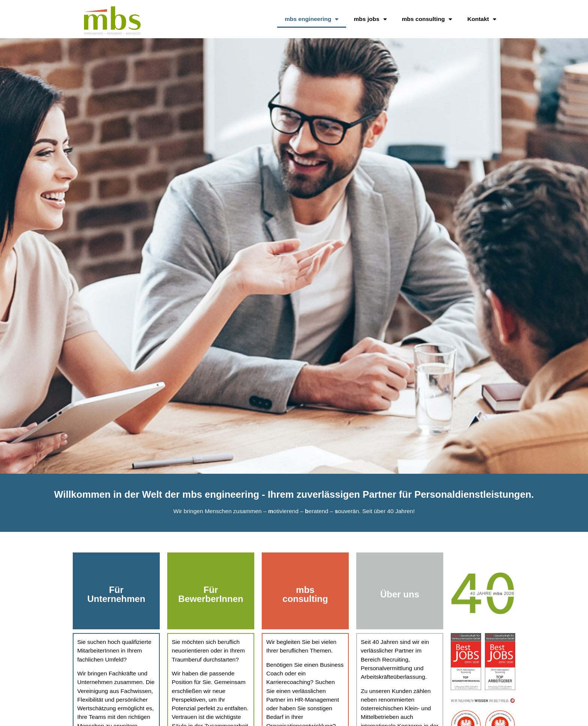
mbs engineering (312, 19)
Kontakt (482, 19)
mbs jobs (370, 19)
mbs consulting (427, 19)
